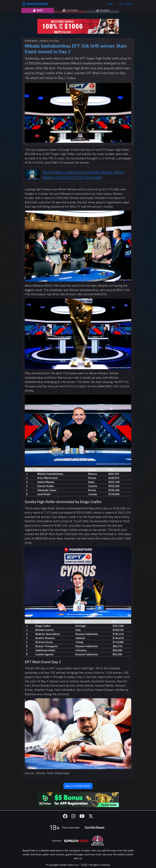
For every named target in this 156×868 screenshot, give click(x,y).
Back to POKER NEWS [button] (78, 786)
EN (110, 4)
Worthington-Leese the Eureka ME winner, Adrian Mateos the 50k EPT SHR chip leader (83, 174)
